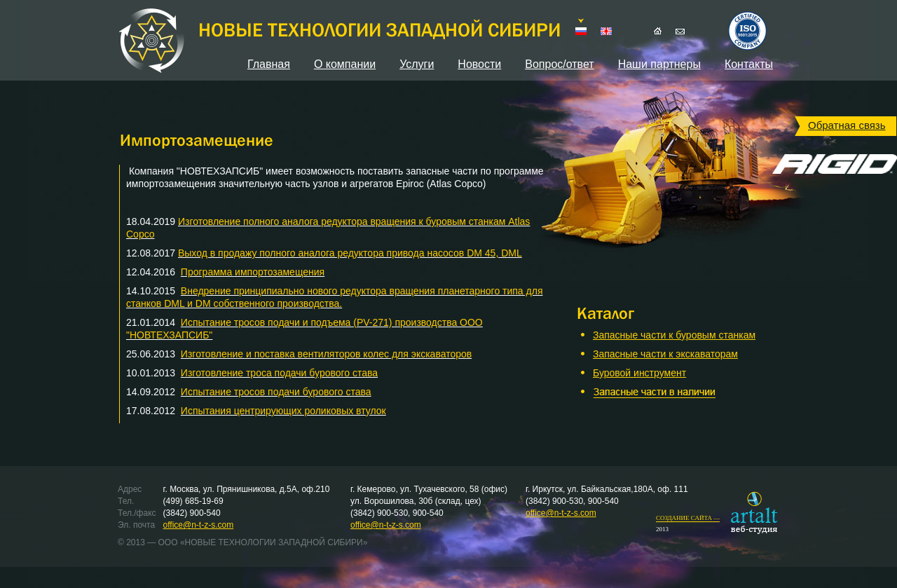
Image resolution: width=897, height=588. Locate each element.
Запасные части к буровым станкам (674, 335)
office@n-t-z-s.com (199, 525)
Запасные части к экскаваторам (665, 354)
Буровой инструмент (639, 373)
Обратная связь (847, 125)
